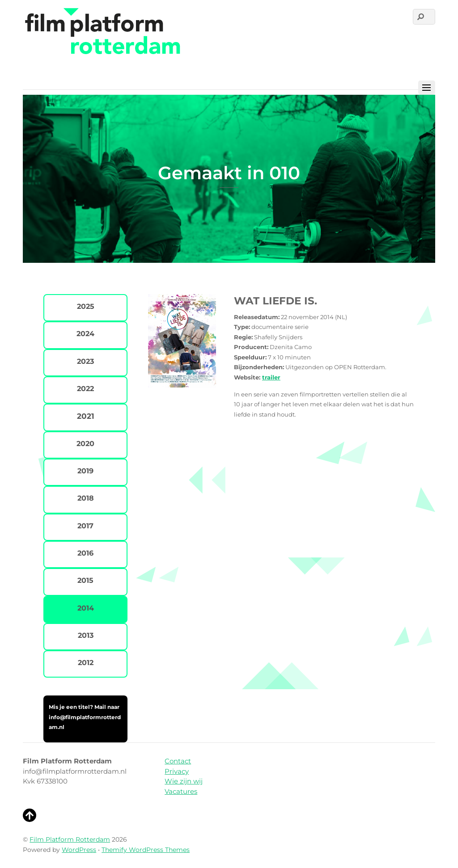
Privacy (177, 771)
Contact (178, 761)
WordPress (79, 850)
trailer (271, 377)
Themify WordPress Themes (146, 850)
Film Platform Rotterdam (70, 839)
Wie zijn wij (184, 781)
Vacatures (181, 791)
